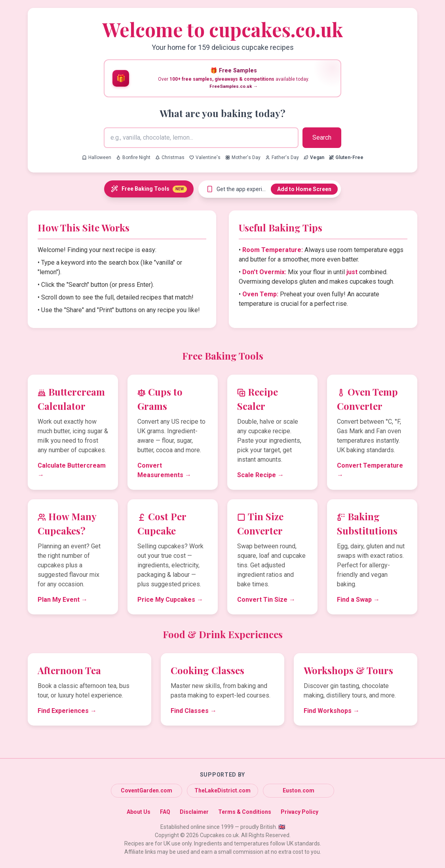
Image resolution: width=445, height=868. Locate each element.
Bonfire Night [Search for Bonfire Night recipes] (133, 157)
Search (322, 137)
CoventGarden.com (146, 790)
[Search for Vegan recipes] (314, 157)
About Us (139, 812)
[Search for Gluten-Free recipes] (346, 157)
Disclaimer (194, 812)
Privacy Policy (300, 812)
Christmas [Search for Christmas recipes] (170, 157)
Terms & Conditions (245, 812)
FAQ (165, 812)
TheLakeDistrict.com (222, 790)
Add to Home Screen (304, 189)
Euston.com (299, 790)
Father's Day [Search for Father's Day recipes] (282, 157)
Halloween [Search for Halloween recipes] (97, 157)
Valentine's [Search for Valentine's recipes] (205, 157)
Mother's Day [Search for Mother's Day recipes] (243, 157)
